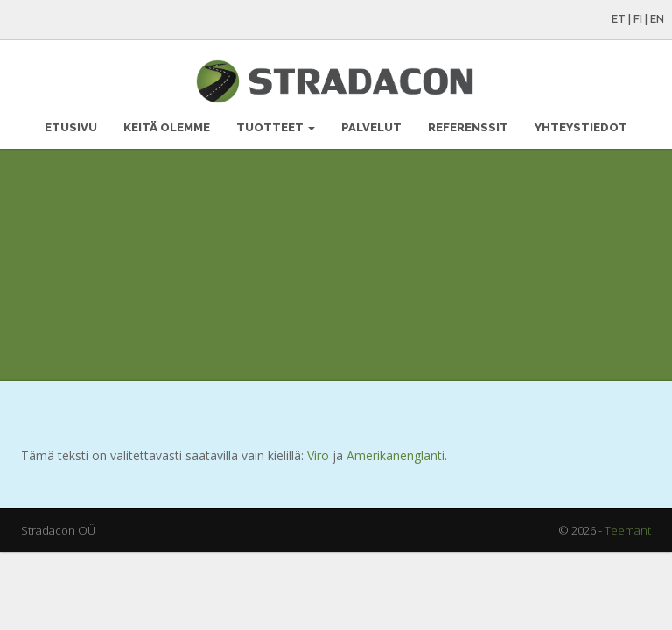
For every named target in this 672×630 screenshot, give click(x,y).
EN (657, 19)
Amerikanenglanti (395, 455)
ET (619, 19)
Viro (318, 455)
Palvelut (371, 127)
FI (638, 19)
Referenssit (468, 127)
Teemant (628, 530)
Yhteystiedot (581, 127)
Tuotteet (276, 127)
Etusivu (71, 127)
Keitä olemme (167, 127)
